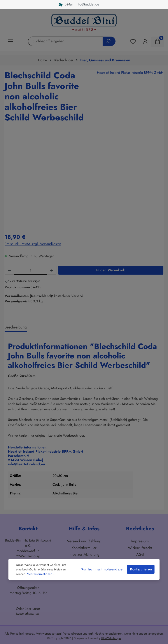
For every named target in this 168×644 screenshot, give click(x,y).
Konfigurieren (141, 569)
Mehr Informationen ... (41, 574)
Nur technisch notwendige (101, 569)
